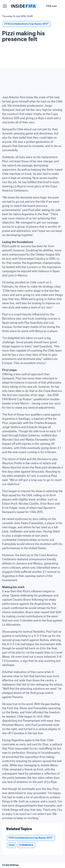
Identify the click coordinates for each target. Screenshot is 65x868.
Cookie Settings (10, 865)
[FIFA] (24, 6)
